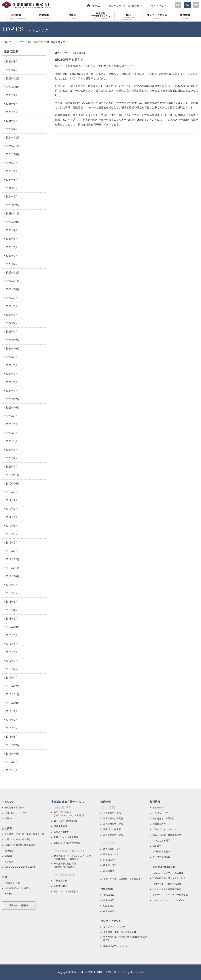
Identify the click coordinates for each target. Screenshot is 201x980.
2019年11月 (12, 475)
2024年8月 (12, 171)
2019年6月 (12, 517)
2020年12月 (12, 399)
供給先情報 (107, 889)
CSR (4, 877)
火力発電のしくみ (112, 813)
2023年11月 (12, 214)
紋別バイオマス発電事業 (66, 892)
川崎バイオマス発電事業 (66, 837)
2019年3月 (12, 534)
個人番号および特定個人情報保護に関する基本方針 (125, 939)
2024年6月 (12, 180)
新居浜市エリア (111, 854)
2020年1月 (12, 467)
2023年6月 (12, 247)
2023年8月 (12, 239)
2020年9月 (12, 416)
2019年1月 (12, 551)
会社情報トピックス (14, 808)
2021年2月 (12, 382)
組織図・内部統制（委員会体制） (21, 845)
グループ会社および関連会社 (125, 6)
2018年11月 (12, 568)
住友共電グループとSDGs (17, 888)
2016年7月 (12, 720)
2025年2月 (12, 129)
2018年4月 (12, 610)
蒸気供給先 (109, 900)
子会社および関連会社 (163, 867)
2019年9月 (12, 492)
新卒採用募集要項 (161, 852)
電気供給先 (109, 895)
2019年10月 (12, 484)
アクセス (9, 862)
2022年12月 (12, 273)
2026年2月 (12, 70)
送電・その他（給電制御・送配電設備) (122, 879)
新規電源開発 (60, 886)
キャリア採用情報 (161, 857)
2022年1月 (12, 332)
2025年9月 (12, 95)
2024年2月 (12, 197)
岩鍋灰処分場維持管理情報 (67, 843)
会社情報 (33, 42)
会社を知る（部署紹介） (165, 818)
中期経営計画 (60, 881)
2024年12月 (12, 138)
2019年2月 (12, 543)
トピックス (18, 42)
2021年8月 (12, 357)
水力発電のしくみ (112, 849)
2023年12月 (12, 205)
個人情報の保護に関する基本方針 (120, 932)
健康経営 (9, 851)
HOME (5, 42)
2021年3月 (12, 374)
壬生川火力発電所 (112, 829)
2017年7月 (12, 635)
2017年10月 (12, 627)
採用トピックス (12, 818)
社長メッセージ (160, 813)
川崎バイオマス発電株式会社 (167, 884)
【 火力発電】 (108, 807)
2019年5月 (12, 526)
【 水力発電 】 (109, 843)
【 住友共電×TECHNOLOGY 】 (68, 851)
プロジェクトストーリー (165, 829)
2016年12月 (12, 686)
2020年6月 (12, 424)
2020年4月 (12, 441)
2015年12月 (12, 745)
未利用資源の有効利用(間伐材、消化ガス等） (65, 865)
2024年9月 (12, 163)
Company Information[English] (20, 867)
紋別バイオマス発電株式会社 (167, 889)
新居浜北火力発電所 (113, 835)
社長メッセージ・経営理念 (18, 840)
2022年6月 (12, 306)
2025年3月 (12, 121)
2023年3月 (12, 256)
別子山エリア (110, 860)
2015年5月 (12, 762)
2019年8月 (12, 500)
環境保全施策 (60, 826)
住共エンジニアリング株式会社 (168, 873)
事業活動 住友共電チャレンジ (68, 802)
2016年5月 (12, 728)
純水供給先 (109, 911)
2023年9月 (12, 230)
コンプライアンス (111, 921)
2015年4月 (12, 770)
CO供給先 (109, 906)
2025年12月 (12, 79)
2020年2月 (12, 458)
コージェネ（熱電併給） (66, 821)
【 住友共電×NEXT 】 (63, 875)
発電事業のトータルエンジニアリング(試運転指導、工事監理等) (73, 857)
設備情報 (106, 802)
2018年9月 (12, 585)
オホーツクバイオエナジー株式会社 (170, 895)
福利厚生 (157, 846)
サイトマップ (159, 6)
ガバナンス (10, 894)
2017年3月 (12, 661)
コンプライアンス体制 (114, 927)
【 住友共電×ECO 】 (62, 807)
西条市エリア (110, 865)
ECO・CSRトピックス (15, 813)
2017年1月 (12, 678)
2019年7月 (12, 509)
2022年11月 (12, 281)
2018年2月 (12, 619)
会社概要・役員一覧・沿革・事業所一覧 (24, 834)
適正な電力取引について (115, 946)
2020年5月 (12, 433)
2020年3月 (12, 450)
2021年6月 (12, 365)
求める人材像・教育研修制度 (167, 835)
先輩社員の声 (159, 824)
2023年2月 (12, 264)
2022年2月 (12, 323)
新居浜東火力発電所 (113, 818)
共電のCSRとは (12, 883)
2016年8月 (12, 711)
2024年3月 (12, 188)
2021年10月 (12, 349)
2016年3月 (12, 737)
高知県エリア (110, 871)
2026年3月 (12, 62)
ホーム (93, 6)
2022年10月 (12, 289)
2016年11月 (12, 694)
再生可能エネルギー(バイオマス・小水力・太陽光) (69, 814)
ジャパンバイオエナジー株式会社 (169, 900)
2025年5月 (12, 112)
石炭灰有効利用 (62, 832)
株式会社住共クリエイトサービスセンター (173, 878)
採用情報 (155, 802)
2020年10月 (12, 408)
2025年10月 (12, 87)
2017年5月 (12, 652)
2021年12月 (12, 340)
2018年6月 (12, 602)
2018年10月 (12, 576)
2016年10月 (12, 703)
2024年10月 (12, 154)
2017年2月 (12, 669)
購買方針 (9, 856)
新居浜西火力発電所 (113, 824)
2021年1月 (12, 391)
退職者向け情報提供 (19, 905)
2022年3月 (12, 315)
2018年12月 (12, 559)
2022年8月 (12, 298)
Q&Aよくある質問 (161, 841)
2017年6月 (12, 644)
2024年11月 (12, 146)
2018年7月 (12, 593)
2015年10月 (12, 754)
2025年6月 (12, 104)
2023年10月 (12, 222)
